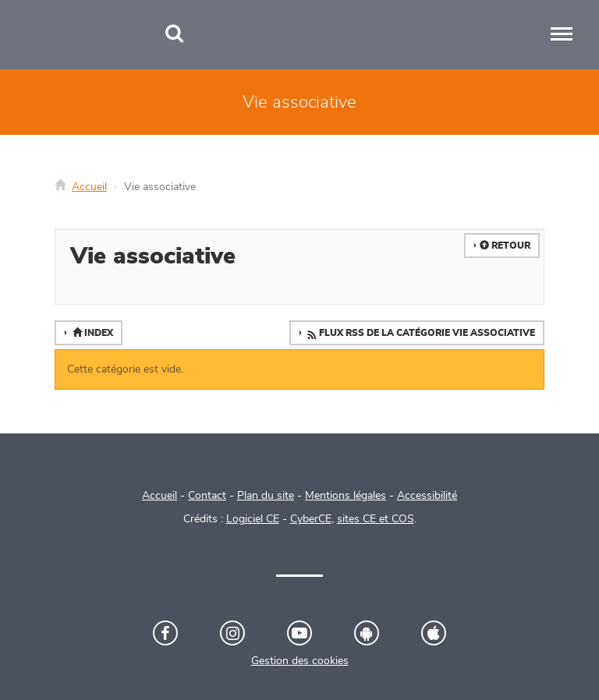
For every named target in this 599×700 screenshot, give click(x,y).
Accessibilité (427, 496)
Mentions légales (346, 496)
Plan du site (266, 496)
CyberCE (311, 519)
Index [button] (92, 332)
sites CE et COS (376, 519)
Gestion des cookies (300, 661)
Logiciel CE (253, 519)
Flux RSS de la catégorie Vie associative (420, 334)
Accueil (89, 187)
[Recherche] (174, 35)
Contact (207, 496)
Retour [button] (505, 246)
